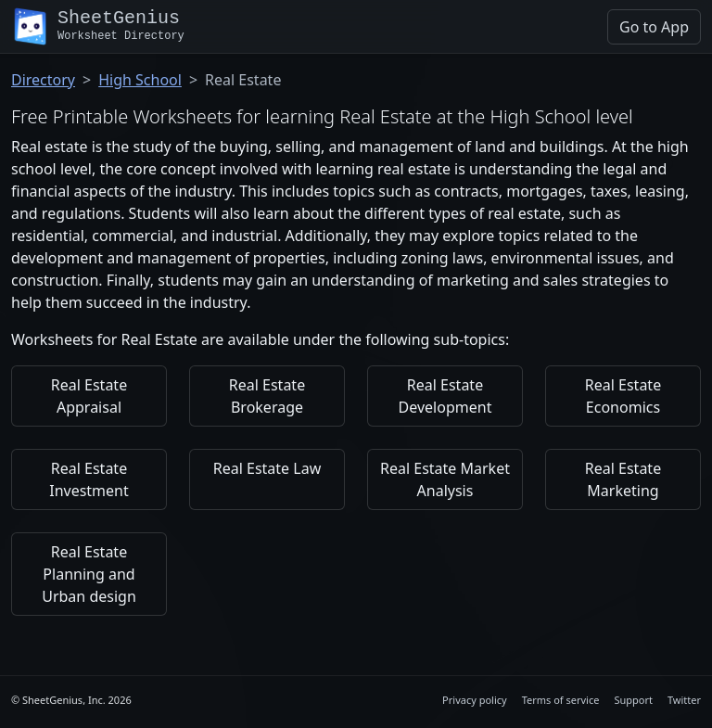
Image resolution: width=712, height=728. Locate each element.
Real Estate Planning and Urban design (89, 574)
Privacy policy (475, 700)
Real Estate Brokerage (267, 396)
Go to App (654, 27)
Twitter (684, 700)
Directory (43, 80)
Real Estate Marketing (623, 479)
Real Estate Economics (623, 396)
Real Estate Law (267, 468)
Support (633, 700)
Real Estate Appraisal (89, 396)
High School (140, 80)
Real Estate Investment (89, 479)
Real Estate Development (445, 396)
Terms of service (561, 700)
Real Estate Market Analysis (445, 479)
